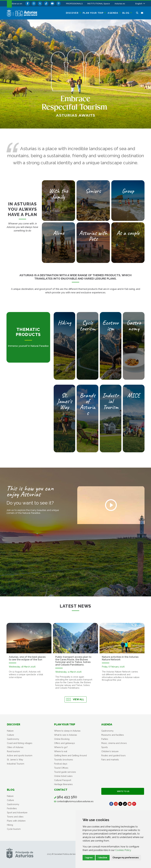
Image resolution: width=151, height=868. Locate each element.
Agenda (107, 724)
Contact (61, 790)
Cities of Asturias (15, 747)
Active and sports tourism (20, 755)
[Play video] (111, 505)
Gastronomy (13, 739)
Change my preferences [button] (126, 858)
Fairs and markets (110, 760)
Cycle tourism (14, 829)
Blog (11, 790)
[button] (140, 4)
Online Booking (62, 739)
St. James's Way (15, 760)
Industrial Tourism (16, 764)
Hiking (10, 825)
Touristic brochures (64, 760)
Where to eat (61, 751)
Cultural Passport (63, 780)
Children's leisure (110, 751)
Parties (105, 739)
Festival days (61, 764)
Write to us (123, 791)
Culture (10, 735)
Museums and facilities (113, 735)
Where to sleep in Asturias (67, 731)
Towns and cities (15, 817)
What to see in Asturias (66, 735)
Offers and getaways (65, 743)
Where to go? (61, 747)
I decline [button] (103, 858)
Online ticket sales (63, 776)
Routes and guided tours (113, 755)
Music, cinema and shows (114, 743)
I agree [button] (89, 858)
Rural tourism (13, 751)
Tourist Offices (61, 768)
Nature (10, 731)
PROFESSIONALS (74, 4)
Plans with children (16, 821)
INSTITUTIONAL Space (99, 4)
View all (78, 699)
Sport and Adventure (17, 812)
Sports (105, 747)
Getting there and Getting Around (70, 755)
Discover (14, 724)
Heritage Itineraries (63, 784)
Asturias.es (120, 4)
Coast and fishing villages (20, 743)
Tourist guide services (65, 772)
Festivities (12, 808)
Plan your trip (65, 724)
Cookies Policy (123, 850)
